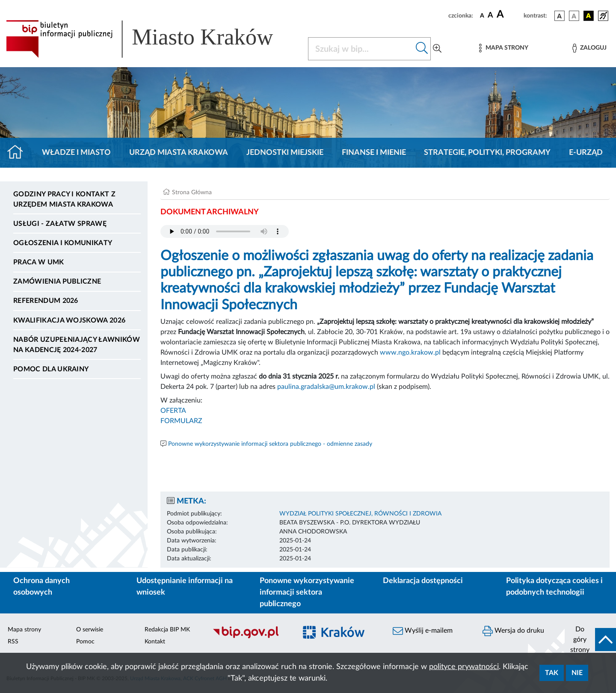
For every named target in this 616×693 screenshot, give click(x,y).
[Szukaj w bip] (422, 49)
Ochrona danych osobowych (41, 587)
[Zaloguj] (589, 48)
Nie (577, 673)
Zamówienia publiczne (57, 281)
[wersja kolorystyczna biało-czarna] (574, 16)
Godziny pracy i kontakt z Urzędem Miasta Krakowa (64, 199)
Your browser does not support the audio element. (225, 231)
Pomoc (85, 642)
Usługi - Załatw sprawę (60, 224)
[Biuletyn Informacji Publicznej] (250, 637)
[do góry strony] (590, 640)
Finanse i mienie (374, 153)
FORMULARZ (181, 421)
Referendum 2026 (46, 301)
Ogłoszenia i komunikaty (63, 243)
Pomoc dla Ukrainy (51, 369)
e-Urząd (586, 153)
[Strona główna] (19, 153)
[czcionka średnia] (490, 16)
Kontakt (155, 642)
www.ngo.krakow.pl (410, 352)
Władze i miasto (76, 153)
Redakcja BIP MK (167, 630)
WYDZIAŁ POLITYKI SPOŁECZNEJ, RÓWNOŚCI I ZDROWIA (360, 514)
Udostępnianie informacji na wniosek (185, 587)
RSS (13, 642)
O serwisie (90, 630)
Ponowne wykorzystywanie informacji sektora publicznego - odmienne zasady (270, 444)
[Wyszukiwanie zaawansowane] (437, 49)
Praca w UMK (39, 262)
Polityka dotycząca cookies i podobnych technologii (554, 587)
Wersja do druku (513, 631)
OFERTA (173, 411)
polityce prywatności (464, 667)
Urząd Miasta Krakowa (179, 153)
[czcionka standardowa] (482, 15)
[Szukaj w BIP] (361, 49)
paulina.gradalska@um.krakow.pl (326, 387)
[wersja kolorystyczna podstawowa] (560, 16)
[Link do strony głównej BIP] (152, 39)
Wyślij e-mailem (423, 631)
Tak (552, 673)
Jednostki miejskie (285, 153)
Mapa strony (24, 630)
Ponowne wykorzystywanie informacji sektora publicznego (307, 592)
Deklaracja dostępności (423, 581)
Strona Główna (192, 192)
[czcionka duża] (509, 15)
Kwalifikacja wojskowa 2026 (69, 320)
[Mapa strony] (503, 48)
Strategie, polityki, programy (487, 153)
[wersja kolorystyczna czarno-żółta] (589, 16)
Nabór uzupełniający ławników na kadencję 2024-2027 (77, 345)
